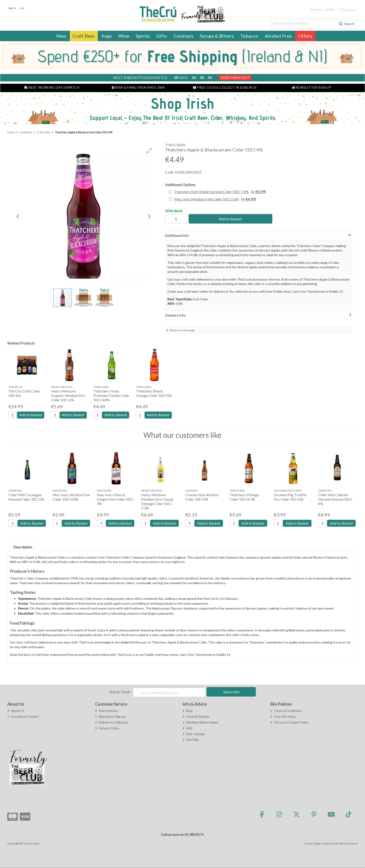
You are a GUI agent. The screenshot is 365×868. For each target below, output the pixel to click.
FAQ (187, 728)
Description (23, 547)
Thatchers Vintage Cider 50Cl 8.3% (244, 497)
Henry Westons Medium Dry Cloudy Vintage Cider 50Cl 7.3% (157, 501)
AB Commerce (348, 844)
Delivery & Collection (112, 723)
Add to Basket (230, 219)
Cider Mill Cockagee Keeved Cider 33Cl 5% (26, 497)
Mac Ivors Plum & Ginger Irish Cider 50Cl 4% (115, 499)
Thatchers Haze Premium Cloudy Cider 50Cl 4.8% (111, 395)
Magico (318, 844)
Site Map (191, 740)
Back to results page (182, 330)
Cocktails (183, 36)
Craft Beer (84, 36)
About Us (16, 711)
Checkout (347, 9)
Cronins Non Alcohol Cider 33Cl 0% (202, 497)
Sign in (12, 8)
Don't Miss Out (235, 78)
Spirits (143, 36)
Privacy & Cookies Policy (289, 723)
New (61, 36)
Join (22, 8)
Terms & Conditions (286, 711)
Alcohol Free (278, 36)
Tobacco (249, 36)
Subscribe (231, 692)
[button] (149, 151)
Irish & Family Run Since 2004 (138, 88)
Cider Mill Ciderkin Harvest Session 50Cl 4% (335, 499)
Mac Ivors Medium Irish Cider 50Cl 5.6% (215, 199)
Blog (188, 711)
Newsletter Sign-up (110, 717)
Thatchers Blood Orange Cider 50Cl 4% (154, 393)
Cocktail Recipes (196, 717)
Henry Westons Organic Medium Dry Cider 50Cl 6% (68, 395)
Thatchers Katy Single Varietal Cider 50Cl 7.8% (220, 192)
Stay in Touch (120, 692)
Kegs (106, 36)
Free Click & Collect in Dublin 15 (225, 88)
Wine (124, 36)
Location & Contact (23, 717)
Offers (305, 36)
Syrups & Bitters (217, 36)
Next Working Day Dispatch (52, 88)
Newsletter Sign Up (311, 88)
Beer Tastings (194, 734)
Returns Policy (107, 728)
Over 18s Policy (283, 717)
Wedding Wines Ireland (200, 723)
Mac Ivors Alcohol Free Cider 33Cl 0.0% (71, 497)
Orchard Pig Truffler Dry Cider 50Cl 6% (290, 497)
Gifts (162, 36)
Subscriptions (106, 711)
